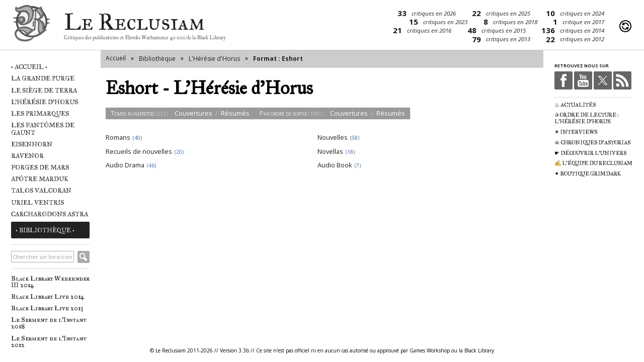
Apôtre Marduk (40, 179)
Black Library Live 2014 (48, 296)
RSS (622, 80)
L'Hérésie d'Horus (45, 102)
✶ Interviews (576, 132)
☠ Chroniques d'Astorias (592, 143)
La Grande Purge (43, 78)
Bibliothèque (157, 59)
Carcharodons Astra (50, 214)
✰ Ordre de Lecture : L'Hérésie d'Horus (587, 118)
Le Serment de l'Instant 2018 (49, 323)
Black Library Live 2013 (47, 308)
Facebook (563, 80)
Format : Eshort (278, 59)
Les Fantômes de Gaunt (43, 129)
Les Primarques (40, 113)
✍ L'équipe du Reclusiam (593, 163)
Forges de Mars (40, 167)
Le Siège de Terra (44, 90)
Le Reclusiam (31, 26)
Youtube (583, 80)
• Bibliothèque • (45, 230)
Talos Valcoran (41, 190)
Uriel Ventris (37, 202)
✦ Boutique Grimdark (588, 174)
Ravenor (27, 156)
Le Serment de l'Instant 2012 (49, 341)
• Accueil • (29, 67)
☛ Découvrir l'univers (590, 153)
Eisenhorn (32, 144)
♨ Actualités (575, 105)
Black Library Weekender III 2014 (50, 282)
